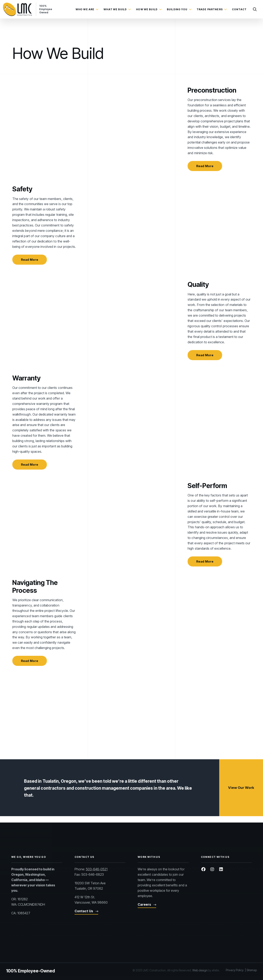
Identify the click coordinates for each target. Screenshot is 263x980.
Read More (205, 169)
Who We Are (85, 9)
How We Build (147, 9)
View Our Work (241, 824)
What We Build (115, 9)
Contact (239, 9)
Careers (144, 935)
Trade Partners (210, 9)
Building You (177, 9)
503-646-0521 (97, 900)
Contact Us (84, 941)
